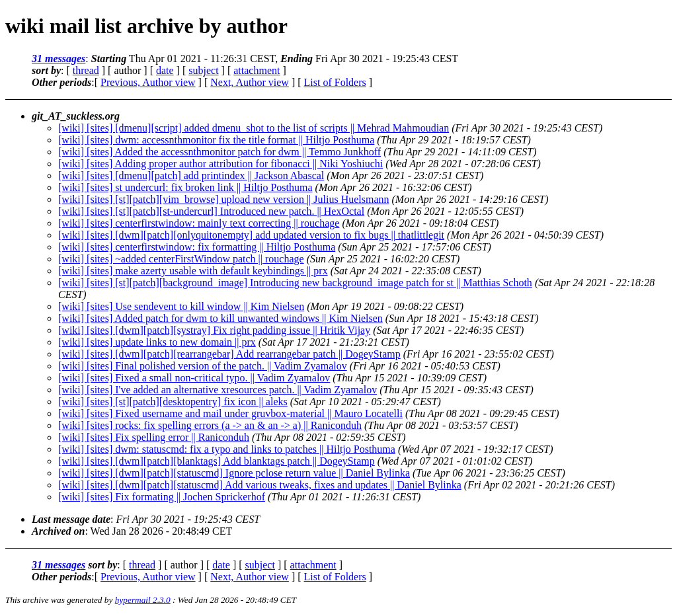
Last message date (71, 519)
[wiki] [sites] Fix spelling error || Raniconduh (154, 437)
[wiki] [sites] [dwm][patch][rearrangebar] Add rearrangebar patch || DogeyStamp (229, 354)
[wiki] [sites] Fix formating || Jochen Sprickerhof (162, 497)
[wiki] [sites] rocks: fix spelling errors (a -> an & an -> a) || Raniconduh (210, 425)
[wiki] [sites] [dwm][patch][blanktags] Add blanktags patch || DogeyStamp (217, 461)
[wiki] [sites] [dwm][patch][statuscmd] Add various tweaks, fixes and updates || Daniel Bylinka (260, 485)
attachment (257, 70)
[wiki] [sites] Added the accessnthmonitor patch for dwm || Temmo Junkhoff (219, 152)
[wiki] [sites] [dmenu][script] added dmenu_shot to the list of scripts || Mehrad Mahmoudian (254, 128)
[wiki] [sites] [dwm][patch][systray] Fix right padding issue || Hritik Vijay (214, 330)
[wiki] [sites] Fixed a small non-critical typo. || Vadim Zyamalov (194, 378)
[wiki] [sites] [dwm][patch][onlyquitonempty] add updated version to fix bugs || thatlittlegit (251, 235)
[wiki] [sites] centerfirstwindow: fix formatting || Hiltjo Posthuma (197, 247)
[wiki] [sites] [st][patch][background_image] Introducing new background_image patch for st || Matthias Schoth (295, 283)
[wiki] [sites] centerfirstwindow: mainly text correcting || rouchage (199, 223)
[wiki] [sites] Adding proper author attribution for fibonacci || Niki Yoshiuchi (220, 164)
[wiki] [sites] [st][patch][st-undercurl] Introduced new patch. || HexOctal (211, 211)
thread (86, 70)
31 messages (59, 58)
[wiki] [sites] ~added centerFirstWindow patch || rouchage (181, 259)
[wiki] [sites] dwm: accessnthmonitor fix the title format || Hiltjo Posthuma (216, 140)
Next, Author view (250, 82)
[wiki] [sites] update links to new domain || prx (157, 342)
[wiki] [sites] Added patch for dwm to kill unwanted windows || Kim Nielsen (220, 318)
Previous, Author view (148, 82)
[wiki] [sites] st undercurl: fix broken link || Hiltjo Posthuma (185, 187)
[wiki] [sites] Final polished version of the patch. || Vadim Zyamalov (203, 366)
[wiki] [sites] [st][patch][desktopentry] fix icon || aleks (173, 402)
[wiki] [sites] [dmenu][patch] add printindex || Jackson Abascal (191, 175)
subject (203, 70)
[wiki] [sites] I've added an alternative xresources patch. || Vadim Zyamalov (218, 390)
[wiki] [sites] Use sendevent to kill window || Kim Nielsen (181, 306)
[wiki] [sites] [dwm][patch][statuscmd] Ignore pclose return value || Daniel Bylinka (234, 473)
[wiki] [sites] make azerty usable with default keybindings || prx (193, 271)
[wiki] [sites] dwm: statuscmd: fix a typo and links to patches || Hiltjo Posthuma (227, 449)
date (165, 70)
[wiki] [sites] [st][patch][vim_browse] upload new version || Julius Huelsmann (224, 199)
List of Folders (335, 82)
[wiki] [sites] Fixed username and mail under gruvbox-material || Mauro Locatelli (230, 413)
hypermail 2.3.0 (143, 600)
